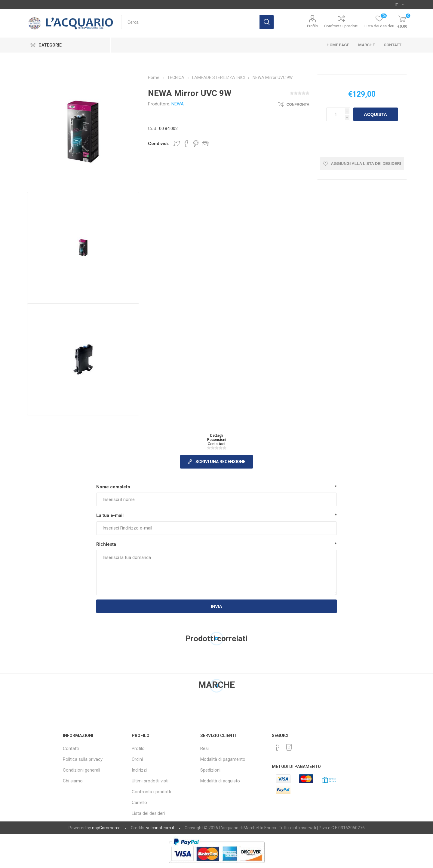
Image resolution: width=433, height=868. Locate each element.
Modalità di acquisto (220, 781)
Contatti (71, 748)
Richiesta (106, 544)
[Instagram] (289, 747)
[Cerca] (190, 22)
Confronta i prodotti (341, 26)
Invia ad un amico (205, 144)
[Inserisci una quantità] (336, 114)
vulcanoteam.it (160, 828)
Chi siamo (73, 781)
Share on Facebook (186, 144)
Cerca (267, 22)
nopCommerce (106, 828)
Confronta (298, 105)
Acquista (375, 114)
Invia (216, 606)
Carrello (139, 803)
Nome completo (113, 487)
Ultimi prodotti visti (150, 781)
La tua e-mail (110, 515)
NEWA (178, 104)
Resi (204, 748)
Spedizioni (210, 770)
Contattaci (216, 444)
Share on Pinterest (196, 144)
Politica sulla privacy (83, 759)
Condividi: (158, 144)
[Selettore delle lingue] (399, 5)
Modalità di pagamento (223, 759)
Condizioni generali (81, 770)
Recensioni (217, 440)
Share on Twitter (177, 144)
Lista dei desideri (148, 813)
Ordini (137, 759)
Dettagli (217, 436)
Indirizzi (139, 770)
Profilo (313, 26)
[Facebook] (278, 747)
